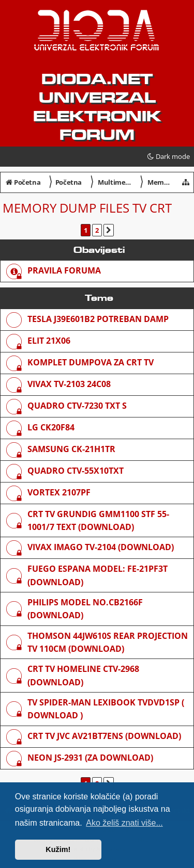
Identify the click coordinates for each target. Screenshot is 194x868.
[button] (109, 230)
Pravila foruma (64, 270)
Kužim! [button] (58, 849)
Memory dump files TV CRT (87, 208)
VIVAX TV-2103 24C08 (69, 384)
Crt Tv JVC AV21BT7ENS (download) (104, 736)
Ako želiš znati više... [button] (124, 823)
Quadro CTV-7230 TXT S (77, 406)
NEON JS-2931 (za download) (90, 758)
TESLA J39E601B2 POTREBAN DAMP (98, 319)
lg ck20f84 (51, 427)
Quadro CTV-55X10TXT (76, 471)
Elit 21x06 (49, 341)
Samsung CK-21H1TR (71, 449)
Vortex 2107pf (59, 492)
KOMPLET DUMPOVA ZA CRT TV (91, 362)
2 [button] (97, 230)
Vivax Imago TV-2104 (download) (101, 547)
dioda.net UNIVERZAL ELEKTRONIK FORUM (97, 107)
